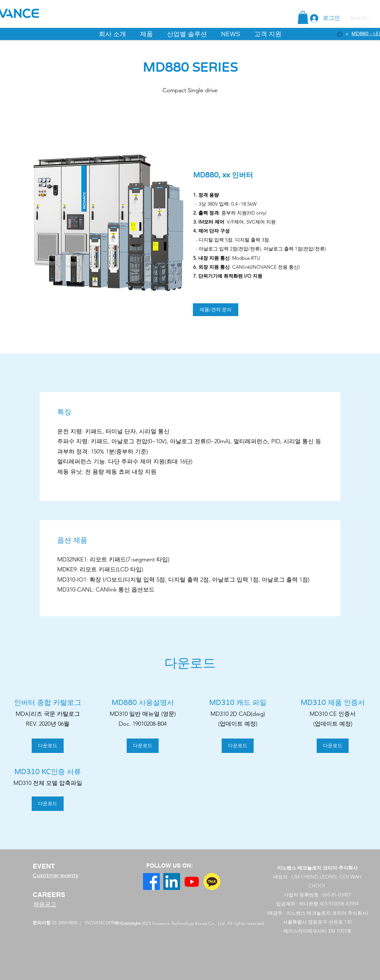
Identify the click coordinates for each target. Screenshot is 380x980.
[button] (303, 17)
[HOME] (340, 34)
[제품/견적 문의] (216, 310)
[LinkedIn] (172, 882)
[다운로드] (48, 746)
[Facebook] (151, 882)
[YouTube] (192, 882)
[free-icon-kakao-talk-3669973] (212, 882)
